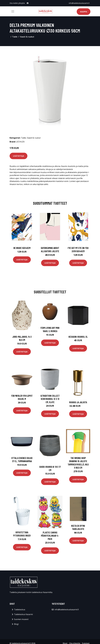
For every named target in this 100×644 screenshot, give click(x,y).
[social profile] (28, 3)
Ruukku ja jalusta (78, 402)
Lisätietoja (19, 156)
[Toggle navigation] (13, 11)
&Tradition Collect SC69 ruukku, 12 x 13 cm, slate (50, 399)
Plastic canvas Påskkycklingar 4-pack (50, 536)
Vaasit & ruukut (27, 37)
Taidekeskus (20, 610)
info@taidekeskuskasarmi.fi (79, 3)
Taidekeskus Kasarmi (23, 614)
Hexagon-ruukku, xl (78, 337)
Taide (15, 37)
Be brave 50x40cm (22, 248)
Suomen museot (21, 619)
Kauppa (84, 12)
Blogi (16, 624)
